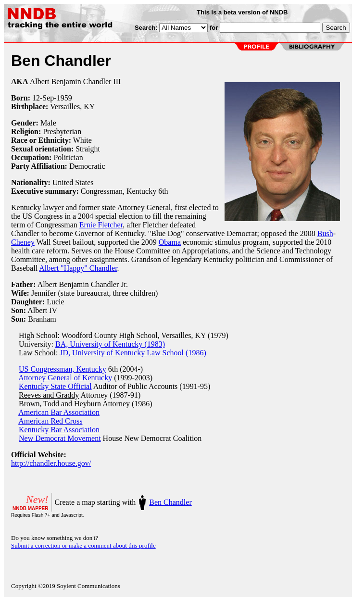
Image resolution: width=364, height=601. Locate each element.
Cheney (23, 242)
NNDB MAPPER (30, 508)
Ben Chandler (170, 502)
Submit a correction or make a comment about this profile (83, 545)
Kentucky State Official (55, 386)
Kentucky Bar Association (59, 430)
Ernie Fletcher (101, 225)
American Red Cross (50, 421)
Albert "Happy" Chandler (78, 268)
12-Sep (43, 98)
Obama (170, 242)
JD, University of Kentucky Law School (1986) (133, 353)
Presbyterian (62, 131)
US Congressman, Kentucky (63, 369)
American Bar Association (59, 412)
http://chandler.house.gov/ (51, 463)
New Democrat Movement (60, 438)
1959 (64, 98)
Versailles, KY (72, 106)
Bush (325, 233)
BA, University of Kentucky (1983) (110, 344)
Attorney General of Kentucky (65, 378)
